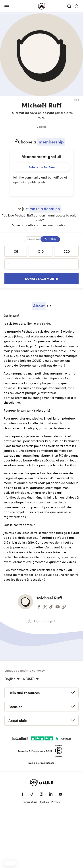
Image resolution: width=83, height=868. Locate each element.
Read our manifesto (41, 763)
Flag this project (42, 621)
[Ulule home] (41, 6)
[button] (10, 863)
